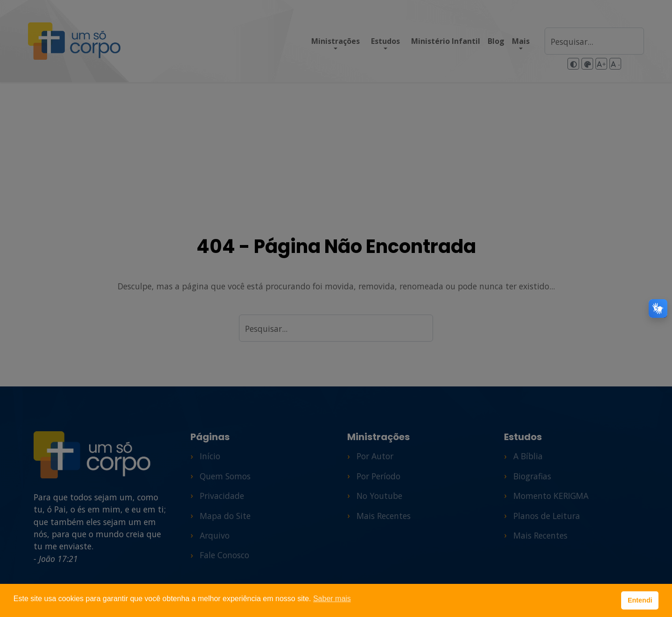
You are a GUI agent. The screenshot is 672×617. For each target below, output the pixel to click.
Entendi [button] (640, 600)
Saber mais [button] (332, 599)
